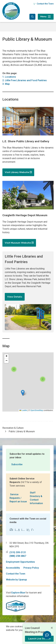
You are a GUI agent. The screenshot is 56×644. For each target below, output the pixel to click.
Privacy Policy (31, 568)
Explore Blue (18, 593)
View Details (15, 297)
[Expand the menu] (46, 17)
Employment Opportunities (20, 562)
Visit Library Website (17, 172)
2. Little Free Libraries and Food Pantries (25, 80)
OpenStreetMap (37, 410)
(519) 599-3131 (18, 552)
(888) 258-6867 (18, 556)
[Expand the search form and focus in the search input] (32, 17)
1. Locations (9, 77)
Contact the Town (44, 4)
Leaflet (23, 410)
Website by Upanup (16, 580)
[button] (23, 393)
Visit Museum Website (18, 243)
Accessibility (13, 568)
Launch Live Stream (39, 639)
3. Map (6, 84)
